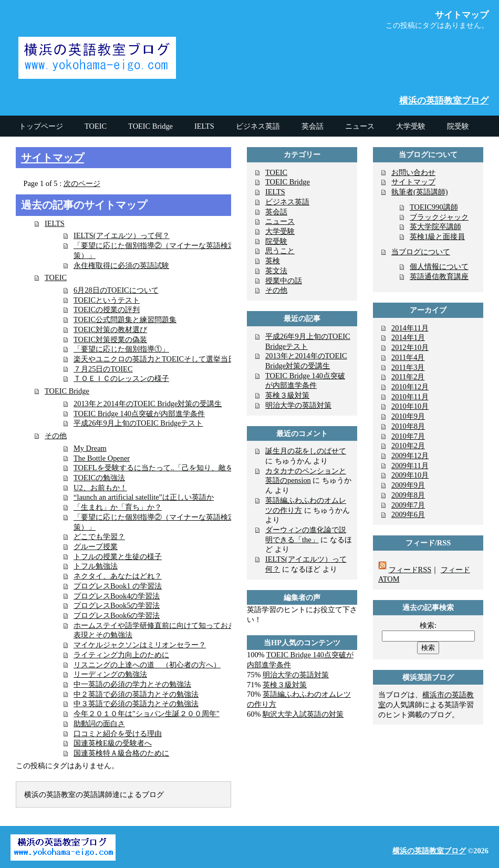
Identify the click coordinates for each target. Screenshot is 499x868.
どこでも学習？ (99, 536)
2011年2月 (408, 377)
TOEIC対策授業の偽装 (110, 339)
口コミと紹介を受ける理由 (118, 733)
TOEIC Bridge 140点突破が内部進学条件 (139, 414)
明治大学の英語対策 (298, 405)
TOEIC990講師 (434, 207)
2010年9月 (408, 416)
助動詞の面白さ (99, 724)
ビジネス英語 (287, 202)
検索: (428, 625)
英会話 (276, 212)
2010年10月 (410, 406)
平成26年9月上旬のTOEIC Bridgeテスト (138, 423)
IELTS (55, 223)
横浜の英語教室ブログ (444, 101)
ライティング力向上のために (121, 655)
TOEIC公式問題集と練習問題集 (125, 319)
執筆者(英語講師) (420, 192)
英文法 (276, 271)
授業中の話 (284, 281)
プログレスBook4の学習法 (117, 596)
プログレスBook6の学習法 (117, 615)
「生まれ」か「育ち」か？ (118, 507)
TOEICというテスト (107, 300)
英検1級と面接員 (437, 236)
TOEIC (56, 277)
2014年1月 (408, 337)
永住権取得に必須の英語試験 (121, 265)
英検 (273, 261)
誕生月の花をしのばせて (306, 451)
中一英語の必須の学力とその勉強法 (132, 684)
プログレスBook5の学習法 (117, 605)
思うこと (280, 251)
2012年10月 (410, 347)
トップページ (41, 126)
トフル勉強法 (96, 566)
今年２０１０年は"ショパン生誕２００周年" (147, 714)
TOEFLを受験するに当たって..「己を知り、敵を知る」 (164, 468)
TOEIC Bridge (67, 391)
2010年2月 (408, 446)
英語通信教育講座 (439, 276)
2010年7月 (408, 436)
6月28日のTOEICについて (116, 290)
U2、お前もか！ (100, 488)
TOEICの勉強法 (99, 478)
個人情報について (439, 266)
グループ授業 (96, 546)
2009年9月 (408, 485)
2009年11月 (410, 466)
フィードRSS (410, 570)
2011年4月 (408, 357)
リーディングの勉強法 (110, 674)
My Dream (90, 448)
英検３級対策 (287, 395)
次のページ (82, 183)
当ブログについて (421, 252)
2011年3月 (408, 367)
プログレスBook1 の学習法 (118, 586)
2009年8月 (408, 495)
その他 (56, 436)
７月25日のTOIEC (103, 369)
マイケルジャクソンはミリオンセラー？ (140, 645)
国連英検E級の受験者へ (113, 743)
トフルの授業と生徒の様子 (118, 556)
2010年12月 (410, 387)
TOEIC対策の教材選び (110, 329)
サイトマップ (53, 158)
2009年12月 (410, 456)
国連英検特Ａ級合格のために (121, 753)
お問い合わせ (413, 172)
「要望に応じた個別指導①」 (121, 349)
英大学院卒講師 (435, 226)
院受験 (276, 241)
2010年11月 (410, 397)
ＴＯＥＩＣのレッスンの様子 (121, 378)
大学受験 (280, 231)
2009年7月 (408, 505)
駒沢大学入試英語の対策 (303, 714)
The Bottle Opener (102, 458)
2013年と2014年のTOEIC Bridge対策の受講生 (148, 404)
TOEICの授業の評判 (107, 309)
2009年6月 (408, 514)
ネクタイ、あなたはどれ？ (118, 576)
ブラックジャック (439, 217)
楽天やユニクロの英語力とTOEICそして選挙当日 (154, 359)
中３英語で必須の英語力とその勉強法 (136, 704)
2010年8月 (408, 426)
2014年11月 (410, 328)
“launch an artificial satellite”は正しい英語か (144, 497)
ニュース (280, 221)
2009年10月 (410, 475)
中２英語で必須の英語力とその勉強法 (136, 694)
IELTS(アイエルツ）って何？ (122, 235)
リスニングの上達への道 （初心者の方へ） (147, 665)
